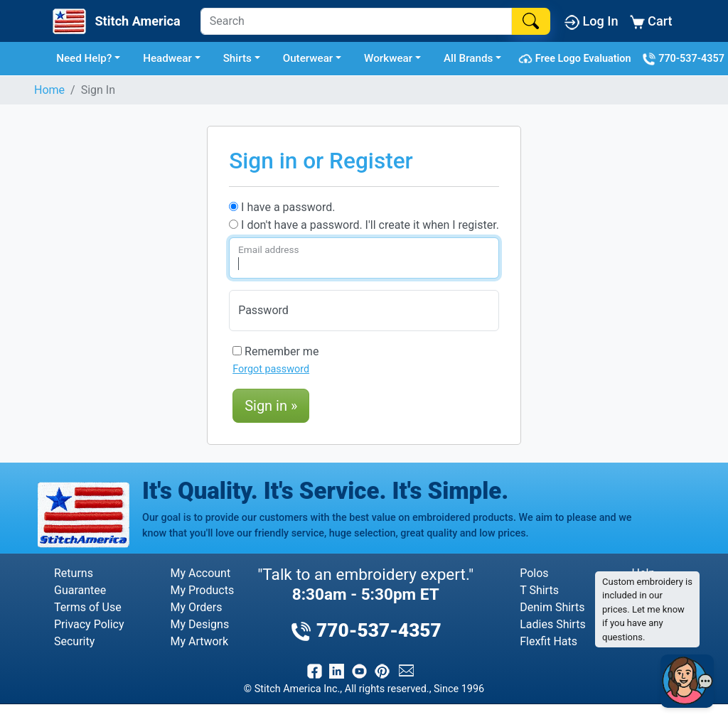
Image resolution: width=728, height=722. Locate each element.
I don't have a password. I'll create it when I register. (364, 225)
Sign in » (271, 406)
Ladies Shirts (552, 624)
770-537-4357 (683, 59)
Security (74, 641)
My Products (202, 590)
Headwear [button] (167, 58)
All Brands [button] (468, 58)
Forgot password (271, 369)
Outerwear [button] (308, 58)
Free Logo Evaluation (577, 59)
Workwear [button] (388, 58)
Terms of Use (88, 607)
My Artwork (199, 641)
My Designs (199, 624)
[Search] (356, 21)
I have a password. (282, 207)
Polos (534, 573)
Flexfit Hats (548, 641)
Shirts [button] (237, 58)
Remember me (275, 351)
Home (49, 90)
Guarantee (80, 590)
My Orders (196, 607)
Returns (74, 573)
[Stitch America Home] (115, 21)
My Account (200, 573)
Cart (651, 22)
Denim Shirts (552, 607)
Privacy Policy (89, 624)
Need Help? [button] (84, 58)
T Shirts (539, 590)
